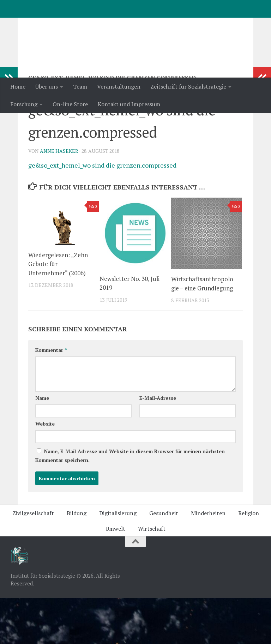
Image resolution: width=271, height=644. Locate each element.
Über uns (47, 86)
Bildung (77, 559)
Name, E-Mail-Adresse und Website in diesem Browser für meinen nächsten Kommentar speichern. (130, 501)
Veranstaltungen (119, 86)
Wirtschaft (152, 574)
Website (45, 470)
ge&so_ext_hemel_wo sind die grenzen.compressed (102, 211)
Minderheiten (208, 559)
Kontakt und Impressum (129, 104)
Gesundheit (164, 559)
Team (80, 86)
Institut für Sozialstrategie (103, 24)
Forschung (24, 104)
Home (18, 86)
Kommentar (51, 396)
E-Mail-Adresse (158, 444)
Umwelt (115, 574)
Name (42, 444)
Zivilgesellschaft (33, 559)
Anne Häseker (59, 197)
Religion (249, 559)
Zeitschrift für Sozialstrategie (188, 86)
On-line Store (70, 104)
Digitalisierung (118, 559)
